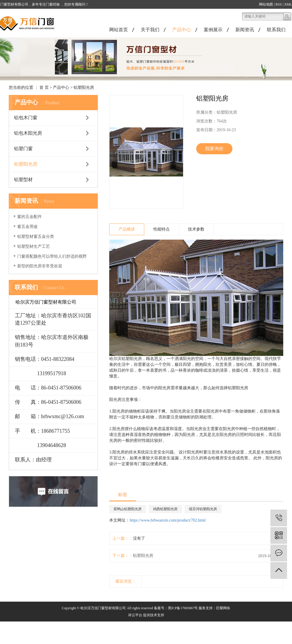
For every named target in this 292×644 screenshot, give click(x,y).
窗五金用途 (27, 227)
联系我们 (276, 30)
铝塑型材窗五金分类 (36, 237)
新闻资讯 (245, 30)
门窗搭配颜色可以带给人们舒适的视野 (52, 256)
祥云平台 (135, 615)
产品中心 (182, 30)
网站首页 (119, 30)
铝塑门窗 (23, 149)
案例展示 (213, 30)
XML (288, 4)
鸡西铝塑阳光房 (165, 509)
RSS (279, 4)
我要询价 (214, 149)
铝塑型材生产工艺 (34, 246)
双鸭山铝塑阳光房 (128, 509)
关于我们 (150, 30)
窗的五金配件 (29, 217)
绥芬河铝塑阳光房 (203, 509)
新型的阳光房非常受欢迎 (40, 266)
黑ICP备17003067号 (183, 608)
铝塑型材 (23, 180)
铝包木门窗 (26, 118)
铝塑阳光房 (84, 88)
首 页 (44, 88)
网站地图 (266, 4)
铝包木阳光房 (28, 133)
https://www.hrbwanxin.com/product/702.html (168, 520)
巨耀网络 (223, 608)
